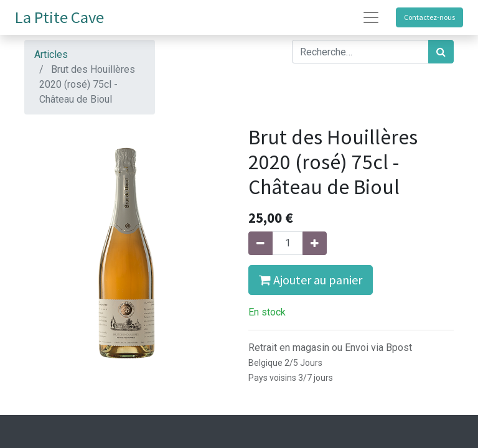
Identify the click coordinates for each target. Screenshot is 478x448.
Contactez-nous (429, 17)
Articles (51, 54)
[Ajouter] (315, 243)
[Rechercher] (441, 52)
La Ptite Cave (59, 17)
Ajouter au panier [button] (311, 280)
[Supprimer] (260, 243)
